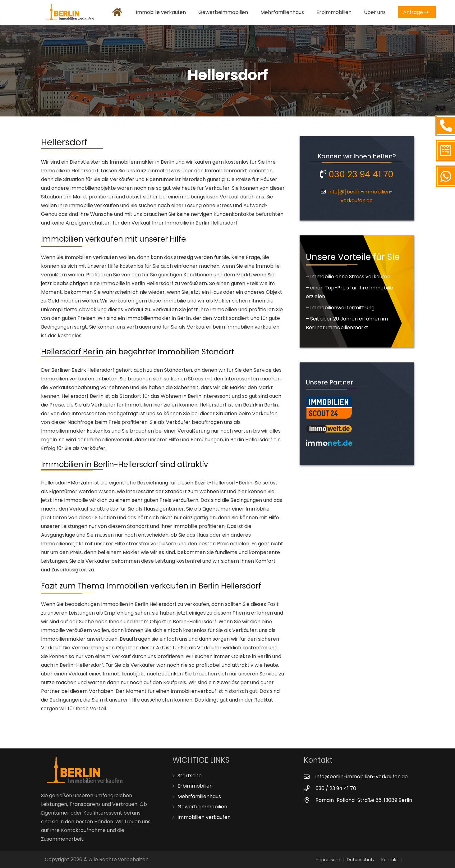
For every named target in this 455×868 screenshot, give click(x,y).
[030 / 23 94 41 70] (310, 788)
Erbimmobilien (195, 786)
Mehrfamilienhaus (199, 796)
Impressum (328, 860)
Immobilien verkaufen (204, 817)
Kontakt (390, 860)
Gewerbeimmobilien (202, 807)
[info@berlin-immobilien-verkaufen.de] (310, 777)
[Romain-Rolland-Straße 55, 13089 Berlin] (310, 800)
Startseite (190, 776)
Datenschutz (361, 860)
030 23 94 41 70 (357, 174)
